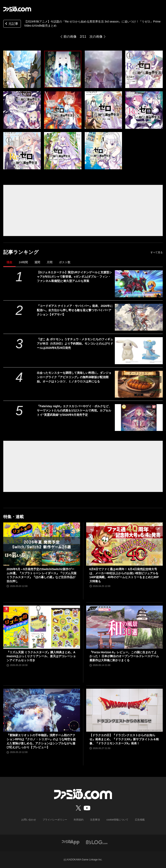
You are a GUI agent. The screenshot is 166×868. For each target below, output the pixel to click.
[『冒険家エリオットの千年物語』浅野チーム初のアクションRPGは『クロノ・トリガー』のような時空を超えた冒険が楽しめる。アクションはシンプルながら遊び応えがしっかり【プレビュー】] (42, 710)
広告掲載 (140, 820)
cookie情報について (117, 820)
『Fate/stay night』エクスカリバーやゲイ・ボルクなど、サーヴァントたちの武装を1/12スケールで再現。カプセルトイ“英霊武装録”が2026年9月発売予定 (74, 410)
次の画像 (96, 37)
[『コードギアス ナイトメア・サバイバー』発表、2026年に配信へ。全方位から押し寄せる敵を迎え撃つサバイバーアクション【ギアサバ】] (139, 317)
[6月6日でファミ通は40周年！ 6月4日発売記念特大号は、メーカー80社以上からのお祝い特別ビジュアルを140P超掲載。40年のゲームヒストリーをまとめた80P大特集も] (125, 544)
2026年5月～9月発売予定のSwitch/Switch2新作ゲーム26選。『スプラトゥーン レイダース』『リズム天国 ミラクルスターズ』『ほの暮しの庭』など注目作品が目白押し (41, 575)
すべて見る (157, 252)
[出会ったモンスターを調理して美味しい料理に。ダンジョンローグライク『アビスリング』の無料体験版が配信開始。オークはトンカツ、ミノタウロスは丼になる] (139, 384)
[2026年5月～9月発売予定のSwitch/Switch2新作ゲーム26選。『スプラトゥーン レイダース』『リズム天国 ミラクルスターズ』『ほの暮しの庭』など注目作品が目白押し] (42, 544)
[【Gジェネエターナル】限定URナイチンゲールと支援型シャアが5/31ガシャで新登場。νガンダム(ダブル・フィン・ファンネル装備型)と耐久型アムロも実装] (139, 284)
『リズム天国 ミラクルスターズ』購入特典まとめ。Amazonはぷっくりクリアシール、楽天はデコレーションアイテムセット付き (41, 656)
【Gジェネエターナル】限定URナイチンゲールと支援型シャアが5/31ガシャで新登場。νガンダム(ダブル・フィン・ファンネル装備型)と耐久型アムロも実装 (74, 277)
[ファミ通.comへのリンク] (17, 9)
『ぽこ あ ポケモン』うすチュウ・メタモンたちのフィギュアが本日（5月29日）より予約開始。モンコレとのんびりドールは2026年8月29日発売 (75, 344)
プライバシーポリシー (55, 820)
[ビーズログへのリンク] (97, 842)
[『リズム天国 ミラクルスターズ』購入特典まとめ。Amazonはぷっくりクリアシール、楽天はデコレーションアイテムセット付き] (42, 627)
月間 (50, 262)
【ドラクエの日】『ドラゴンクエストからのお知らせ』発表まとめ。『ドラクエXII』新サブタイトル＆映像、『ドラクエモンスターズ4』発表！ (124, 739)
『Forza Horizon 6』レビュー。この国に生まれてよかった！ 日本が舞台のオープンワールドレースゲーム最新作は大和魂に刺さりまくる (124, 656)
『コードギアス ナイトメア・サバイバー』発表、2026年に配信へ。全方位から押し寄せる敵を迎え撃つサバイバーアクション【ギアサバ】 (75, 310)
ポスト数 (65, 262)
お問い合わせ (29, 820)
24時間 (23, 262)
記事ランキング (21, 252)
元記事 (11, 24)
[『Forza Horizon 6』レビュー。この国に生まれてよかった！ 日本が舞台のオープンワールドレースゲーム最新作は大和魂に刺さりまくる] (125, 627)
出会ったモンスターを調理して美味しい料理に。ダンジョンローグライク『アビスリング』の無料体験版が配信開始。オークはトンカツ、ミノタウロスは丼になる (74, 377)
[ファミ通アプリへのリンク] (71, 842)
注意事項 (95, 820)
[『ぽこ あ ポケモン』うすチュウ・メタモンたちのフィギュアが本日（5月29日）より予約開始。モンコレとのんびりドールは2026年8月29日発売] (139, 351)
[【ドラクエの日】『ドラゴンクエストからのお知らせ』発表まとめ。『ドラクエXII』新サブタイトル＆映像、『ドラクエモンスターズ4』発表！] (125, 710)
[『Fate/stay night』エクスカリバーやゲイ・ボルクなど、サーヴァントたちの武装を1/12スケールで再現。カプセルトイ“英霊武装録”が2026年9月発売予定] (139, 418)
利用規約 (79, 820)
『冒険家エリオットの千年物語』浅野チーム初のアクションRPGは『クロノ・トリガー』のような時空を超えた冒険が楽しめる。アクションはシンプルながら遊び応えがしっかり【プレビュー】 (41, 741)
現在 (9, 262)
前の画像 (70, 37)
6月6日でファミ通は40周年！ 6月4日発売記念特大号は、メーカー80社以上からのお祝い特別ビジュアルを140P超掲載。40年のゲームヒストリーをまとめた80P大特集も (124, 575)
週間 (37, 262)
